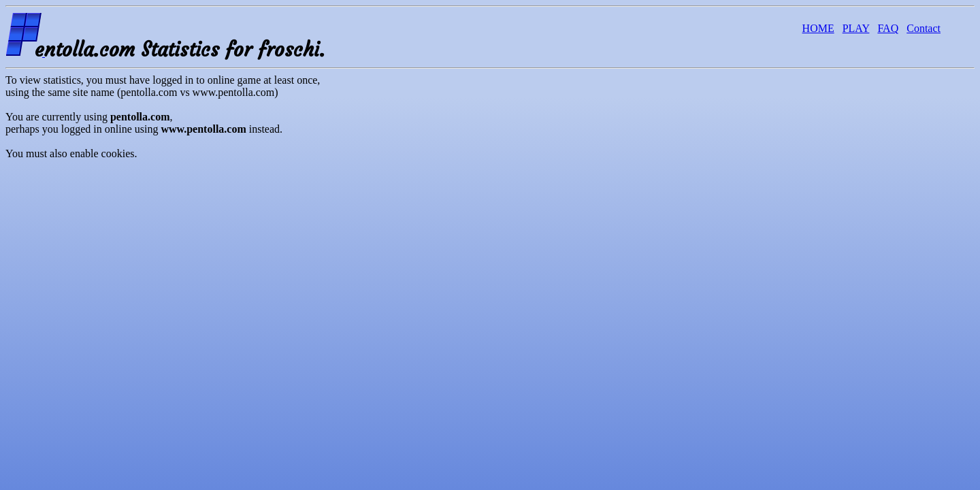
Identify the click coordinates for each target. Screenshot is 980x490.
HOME (818, 28)
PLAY (856, 28)
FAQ (888, 28)
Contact (924, 28)
